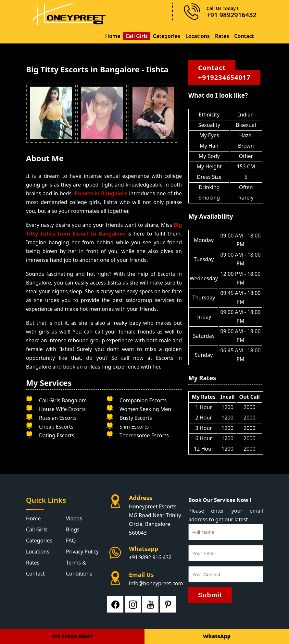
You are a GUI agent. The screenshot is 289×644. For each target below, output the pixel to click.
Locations (198, 36)
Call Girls (137, 36)
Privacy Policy (82, 552)
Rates (222, 36)
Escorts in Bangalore (102, 193)
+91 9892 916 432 (150, 557)
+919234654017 (224, 77)
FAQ (71, 541)
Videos (74, 518)
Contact (244, 36)
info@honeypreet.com (156, 583)
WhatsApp (217, 636)
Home (113, 36)
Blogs (73, 529)
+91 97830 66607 (72, 636)
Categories (167, 36)
